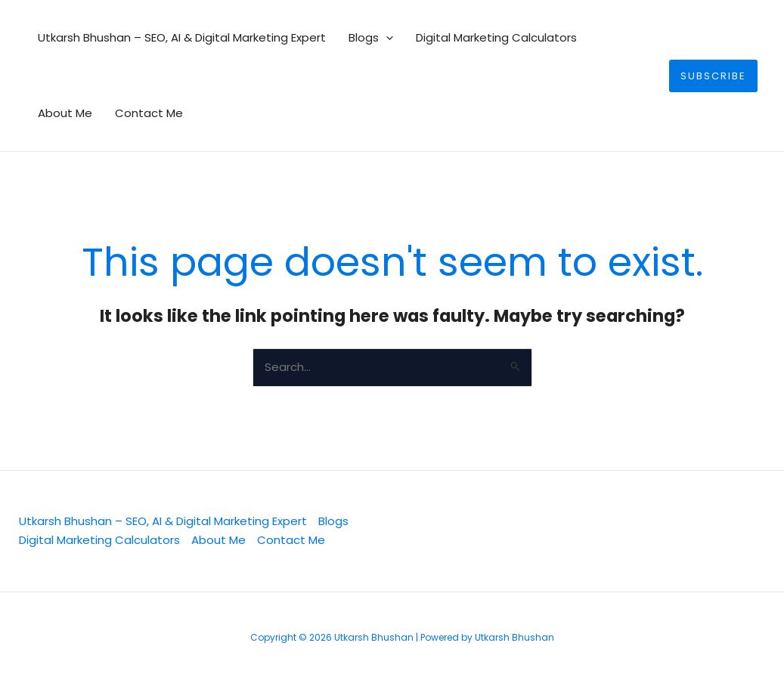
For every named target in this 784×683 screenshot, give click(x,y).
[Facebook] (645, 532)
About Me (65, 113)
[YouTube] (696, 532)
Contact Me (149, 113)
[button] (386, 38)
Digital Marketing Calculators (496, 37)
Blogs (371, 38)
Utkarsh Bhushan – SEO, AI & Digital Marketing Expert (182, 37)
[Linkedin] (593, 532)
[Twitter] (542, 532)
